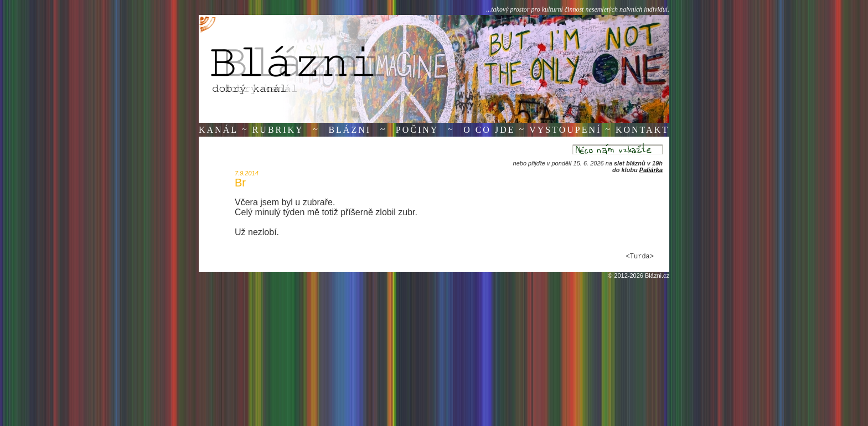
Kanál (218, 130)
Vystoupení (565, 130)
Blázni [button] (350, 130)
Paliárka (651, 170)
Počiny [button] (417, 130)
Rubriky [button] (278, 130)
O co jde (489, 130)
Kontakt (642, 130)
